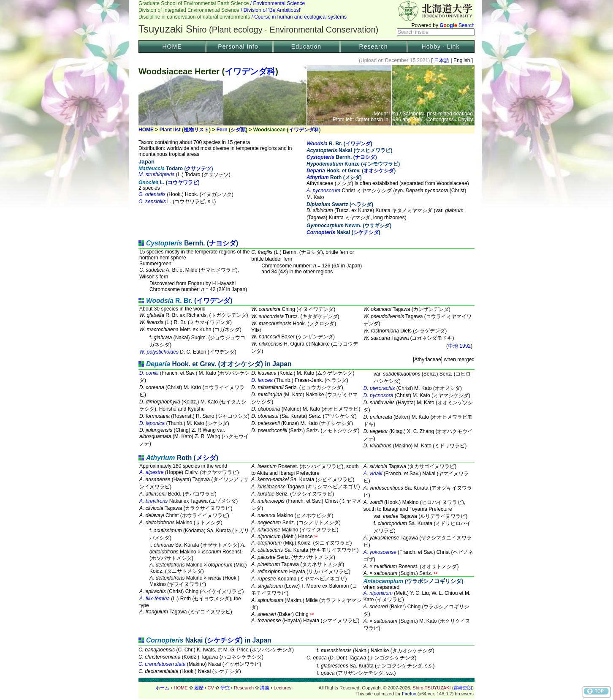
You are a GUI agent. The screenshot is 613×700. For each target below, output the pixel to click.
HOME (172, 46)
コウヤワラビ (183, 182)
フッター (306, 688)
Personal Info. (239, 46)
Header (306, 19)
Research (374, 46)
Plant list (170, 130)
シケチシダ (366, 232)
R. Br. (169, 301)
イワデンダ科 (250, 71)
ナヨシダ (365, 157)
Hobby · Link (441, 46)
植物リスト (196, 130)
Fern (222, 130)
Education (306, 46)
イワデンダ (358, 144)
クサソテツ (198, 169)
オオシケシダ (379, 171)
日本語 (442, 60)
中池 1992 (459, 346)
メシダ (206, 458)
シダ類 (238, 130)
